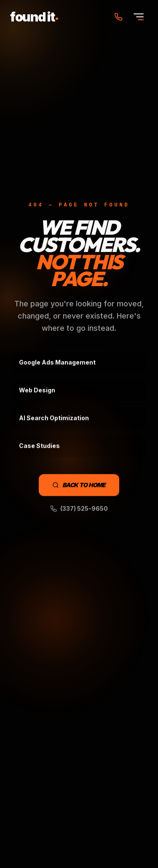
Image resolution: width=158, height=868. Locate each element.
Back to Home (79, 485)
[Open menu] (139, 17)
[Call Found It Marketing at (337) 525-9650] (118, 17)
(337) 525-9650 (79, 509)
